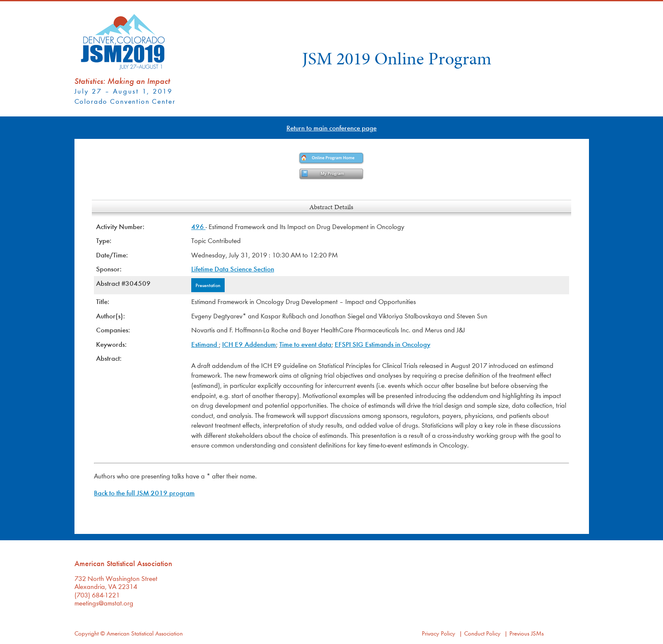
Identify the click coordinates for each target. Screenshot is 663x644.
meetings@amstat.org (104, 603)
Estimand (205, 344)
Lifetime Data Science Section (233, 269)
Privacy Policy (439, 633)
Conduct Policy (482, 633)
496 (198, 226)
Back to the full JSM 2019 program (144, 493)
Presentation (208, 285)
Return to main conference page (331, 128)
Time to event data (305, 344)
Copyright (87, 633)
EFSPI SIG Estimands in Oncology (382, 344)
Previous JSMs (527, 633)
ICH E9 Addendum (249, 344)
